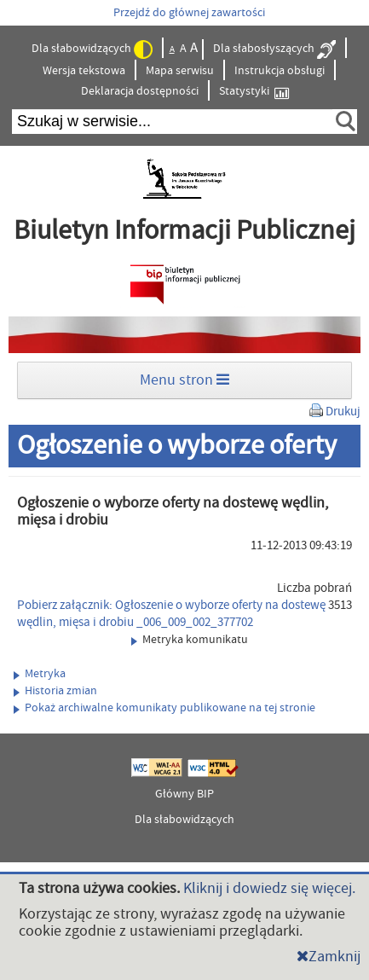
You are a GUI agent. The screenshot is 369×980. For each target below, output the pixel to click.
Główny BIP (184, 794)
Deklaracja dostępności (140, 91)
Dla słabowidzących (92, 49)
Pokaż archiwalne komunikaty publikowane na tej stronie (164, 708)
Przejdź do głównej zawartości (189, 13)
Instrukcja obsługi (280, 71)
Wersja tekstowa (84, 71)
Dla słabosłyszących (274, 49)
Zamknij (329, 957)
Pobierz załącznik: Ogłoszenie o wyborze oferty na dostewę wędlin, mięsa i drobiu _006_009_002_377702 (171, 614)
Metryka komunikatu (190, 640)
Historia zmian (55, 691)
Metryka (40, 674)
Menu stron (184, 380)
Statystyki (254, 92)
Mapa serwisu (180, 71)
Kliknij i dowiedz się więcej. (269, 888)
